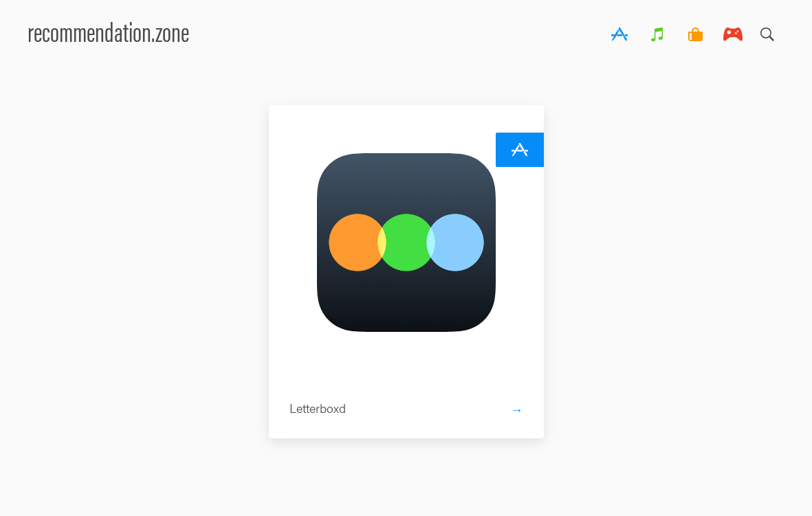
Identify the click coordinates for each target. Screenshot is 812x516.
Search (767, 31)
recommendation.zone (108, 31)
